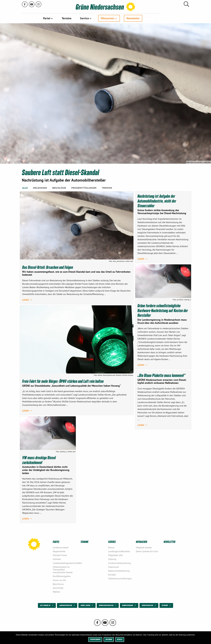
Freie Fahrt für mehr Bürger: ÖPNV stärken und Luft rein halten (63, 381)
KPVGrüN (166, 605)
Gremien (57, 559)
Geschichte (58, 588)
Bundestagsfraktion (108, 605)
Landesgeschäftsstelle (119, 551)
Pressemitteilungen (84, 188)
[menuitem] (62, 18)
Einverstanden (95, 639)
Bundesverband (129, 605)
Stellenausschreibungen (120, 578)
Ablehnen (109, 639)
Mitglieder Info (115, 555)
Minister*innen (60, 555)
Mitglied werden (144, 547)
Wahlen (56, 592)
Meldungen (40, 188)
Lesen (27, 300)
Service (98, 18)
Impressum (114, 567)
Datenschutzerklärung (119, 571)
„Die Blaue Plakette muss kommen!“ (162, 375)
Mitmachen (122, 18)
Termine (81, 18)
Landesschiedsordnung (120, 563)
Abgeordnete (59, 551)
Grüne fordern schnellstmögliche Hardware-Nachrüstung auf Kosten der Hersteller (163, 310)
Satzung (112, 559)
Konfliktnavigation (62, 576)
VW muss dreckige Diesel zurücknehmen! (39, 460)
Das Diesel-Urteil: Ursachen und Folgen (48, 267)
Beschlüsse (59, 188)
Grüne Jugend (87, 605)
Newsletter (147, 18)
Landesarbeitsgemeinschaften (66, 563)
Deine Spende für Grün (147, 551)
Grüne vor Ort (59, 580)
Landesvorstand (61, 547)
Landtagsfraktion (67, 605)
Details (120, 639)
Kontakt (112, 574)
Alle (25, 188)
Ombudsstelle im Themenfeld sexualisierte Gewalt (63, 569)
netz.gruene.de (47, 605)
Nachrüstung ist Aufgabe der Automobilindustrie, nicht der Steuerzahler (157, 201)
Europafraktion (149, 605)
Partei (61, 18)
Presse (111, 547)
